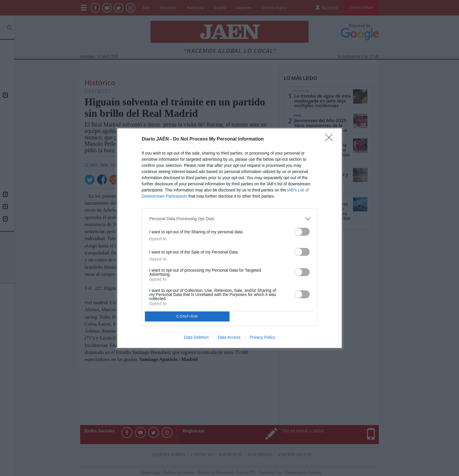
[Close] (331, 139)
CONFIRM (187, 316)
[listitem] (229, 219)
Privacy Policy (262, 337)
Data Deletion (196, 337)
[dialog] (229, 238)
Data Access (229, 337)
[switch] (302, 231)
